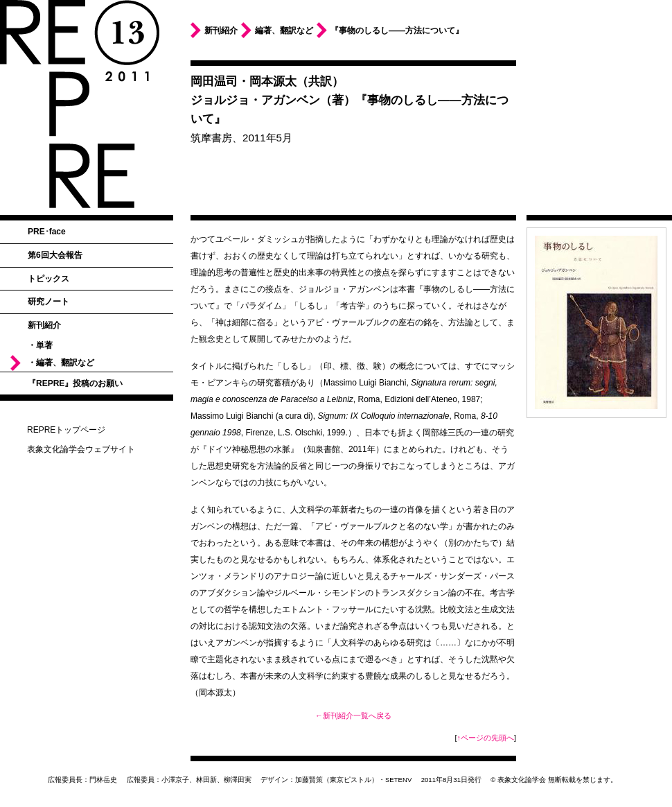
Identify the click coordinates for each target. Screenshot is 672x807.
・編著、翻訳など (61, 363)
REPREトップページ (66, 430)
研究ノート (48, 302)
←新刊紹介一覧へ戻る (353, 715)
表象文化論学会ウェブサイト (81, 449)
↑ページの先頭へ (486, 738)
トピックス (48, 279)
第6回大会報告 (55, 255)
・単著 (40, 345)
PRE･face (47, 232)
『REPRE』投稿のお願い (75, 383)
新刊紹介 (44, 325)
